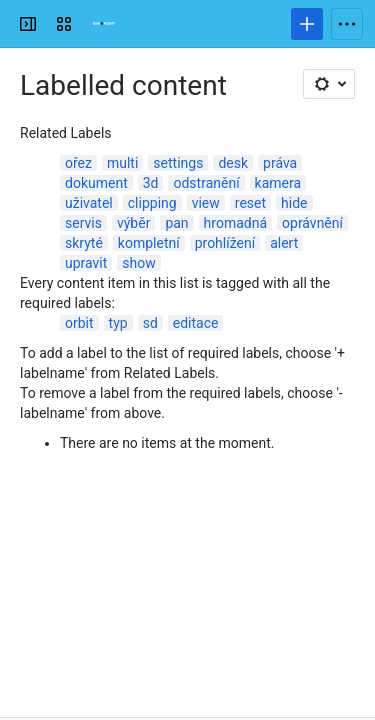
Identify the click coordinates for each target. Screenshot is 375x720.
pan (176, 223)
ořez (78, 163)
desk (233, 163)
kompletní (149, 243)
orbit (79, 323)
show (138, 263)
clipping (152, 203)
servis (83, 223)
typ (118, 323)
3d (151, 183)
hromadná (235, 223)
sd (150, 323)
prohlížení (225, 243)
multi (122, 163)
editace (196, 323)
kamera (278, 183)
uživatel (89, 203)
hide (294, 203)
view (206, 203)
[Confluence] (104, 24)
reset (250, 203)
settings (178, 163)
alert (284, 243)
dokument (96, 183)
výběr (133, 223)
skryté (84, 243)
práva (280, 163)
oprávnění (312, 223)
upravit (86, 263)
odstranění (206, 183)
